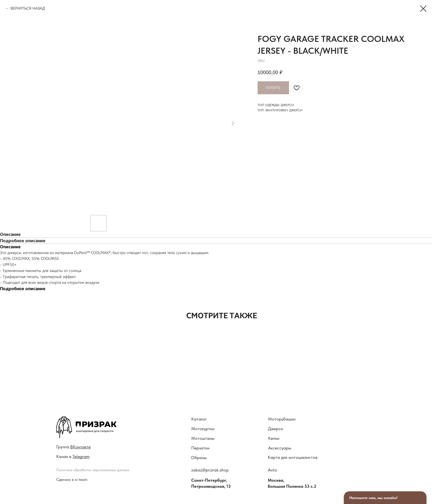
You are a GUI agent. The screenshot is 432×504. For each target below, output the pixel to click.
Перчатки (200, 448)
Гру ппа (73, 447)
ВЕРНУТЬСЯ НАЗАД (28, 8)
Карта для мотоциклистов (293, 457)
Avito (272, 470)
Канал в (73, 456)
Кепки (274, 438)
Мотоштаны (203, 438)
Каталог (199, 419)
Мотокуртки (203, 429)
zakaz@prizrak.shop (210, 470)
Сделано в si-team (72, 479)
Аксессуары (280, 448)
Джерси (276, 429)
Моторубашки (282, 419)
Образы (199, 458)
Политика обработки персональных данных (93, 470)
